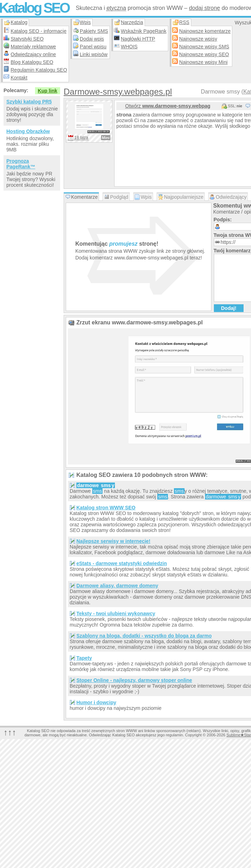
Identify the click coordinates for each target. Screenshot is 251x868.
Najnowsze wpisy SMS (204, 47)
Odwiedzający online (33, 54)
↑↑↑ (10, 732)
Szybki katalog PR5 (29, 102)
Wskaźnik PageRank (144, 31)
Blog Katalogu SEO (32, 62)
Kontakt (19, 78)
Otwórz (168, 106)
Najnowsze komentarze (205, 31)
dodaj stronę (204, 8)
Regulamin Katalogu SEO (39, 70)
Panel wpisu (93, 47)
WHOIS (129, 47)
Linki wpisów (94, 54)
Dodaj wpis (92, 39)
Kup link (48, 91)
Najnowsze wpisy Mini (203, 62)
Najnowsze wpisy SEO (204, 54)
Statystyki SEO (27, 39)
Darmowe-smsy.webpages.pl (118, 92)
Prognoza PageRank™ (21, 164)
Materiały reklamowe (33, 47)
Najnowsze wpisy (198, 39)
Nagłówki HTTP (138, 39)
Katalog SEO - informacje (39, 31)
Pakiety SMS (94, 31)
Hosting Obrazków (28, 131)
